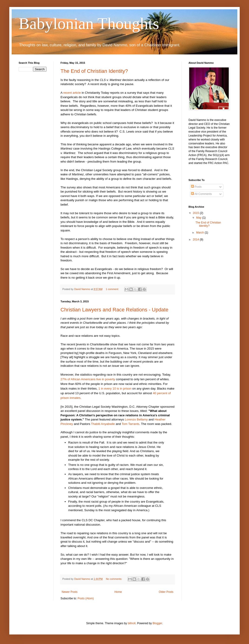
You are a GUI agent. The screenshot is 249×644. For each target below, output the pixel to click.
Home (118, 592)
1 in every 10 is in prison (115, 389)
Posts (196, 187)
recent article (72, 93)
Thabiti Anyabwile (103, 424)
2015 (196, 213)
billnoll (132, 623)
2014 (196, 240)
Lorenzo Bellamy (136, 419)
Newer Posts (70, 592)
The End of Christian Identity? (94, 71)
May (199, 218)
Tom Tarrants (131, 424)
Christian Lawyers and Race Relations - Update (114, 310)
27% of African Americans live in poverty (88, 379)
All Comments (201, 194)
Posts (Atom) (86, 598)
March (200, 233)
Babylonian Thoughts (89, 24)
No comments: (114, 579)
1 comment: (113, 289)
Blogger (157, 623)
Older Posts (166, 592)
